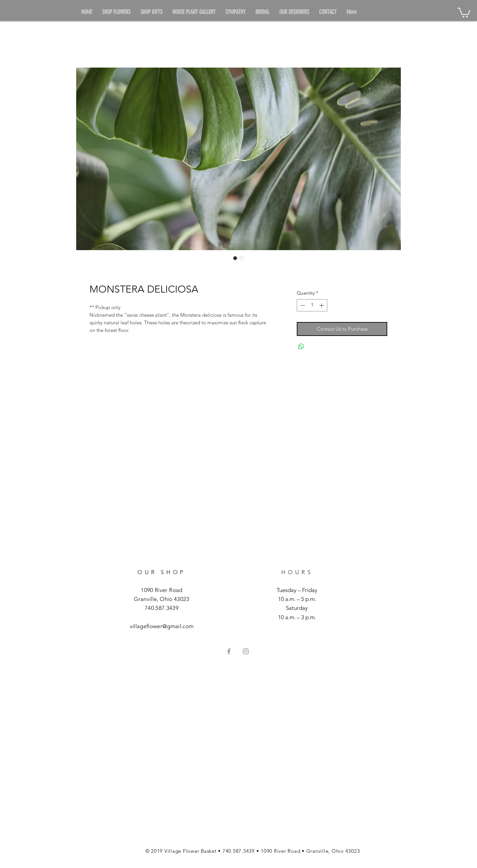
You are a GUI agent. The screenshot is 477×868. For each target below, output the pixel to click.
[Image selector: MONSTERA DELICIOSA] (235, 258)
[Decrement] (302, 305)
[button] (464, 12)
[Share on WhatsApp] (301, 347)
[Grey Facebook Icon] (229, 651)
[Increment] (322, 305)
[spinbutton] (312, 305)
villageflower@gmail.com (162, 626)
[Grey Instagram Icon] (246, 651)
